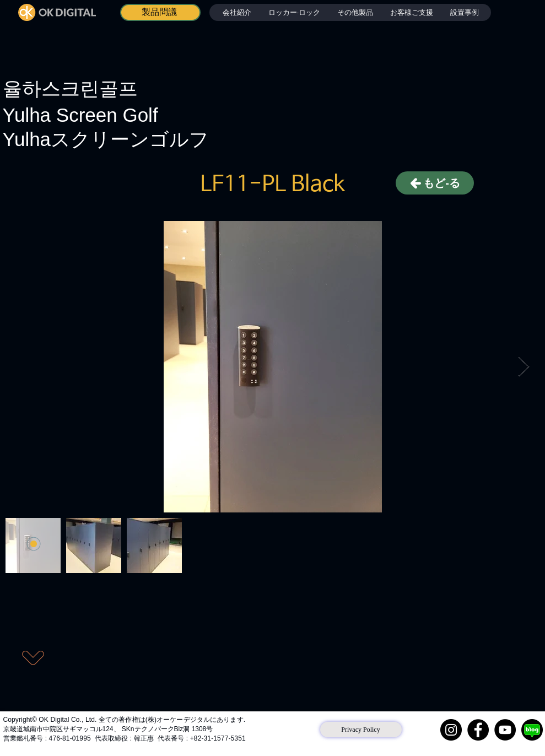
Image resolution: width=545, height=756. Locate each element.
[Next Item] (524, 367)
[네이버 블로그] (532, 730)
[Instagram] (451, 730)
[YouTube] (505, 730)
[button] (294, 12)
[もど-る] (435, 183)
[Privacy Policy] (361, 730)
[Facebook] (478, 730)
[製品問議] (160, 12)
